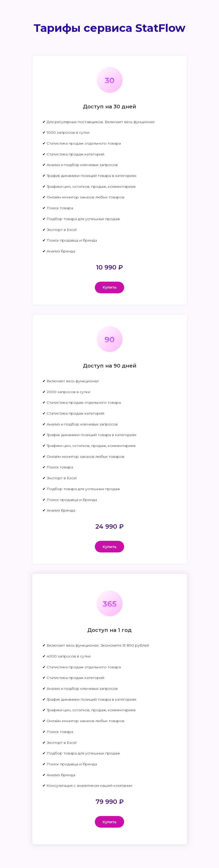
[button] (109, 287)
